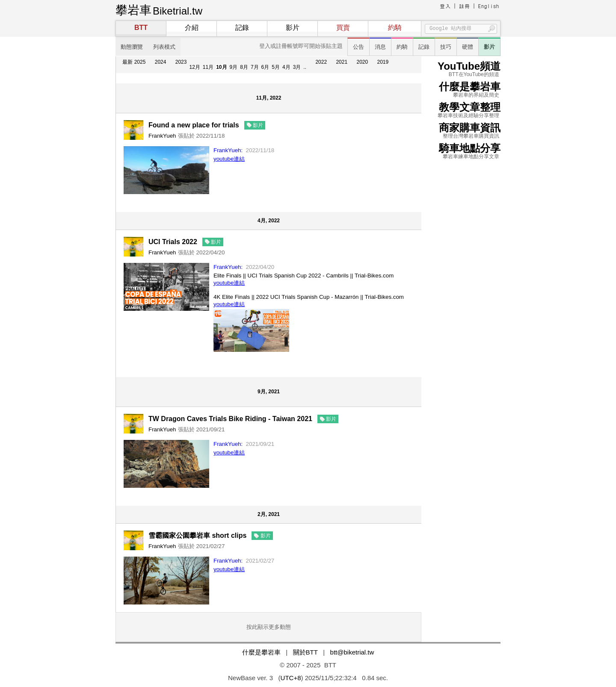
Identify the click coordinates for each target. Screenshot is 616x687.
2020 (362, 62)
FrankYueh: (228, 150)
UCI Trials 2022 (173, 242)
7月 (255, 67)
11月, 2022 (269, 98)
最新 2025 (134, 62)
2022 (321, 62)
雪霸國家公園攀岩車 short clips (197, 535)
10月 (221, 67)
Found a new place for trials (194, 125)
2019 (383, 62)
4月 (286, 67)
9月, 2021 (269, 392)
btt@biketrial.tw (352, 652)
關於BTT (305, 652)
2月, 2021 (269, 514)
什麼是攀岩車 (261, 652)
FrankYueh (162, 136)
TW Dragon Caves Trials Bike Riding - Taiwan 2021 (230, 419)
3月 (297, 67)
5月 (276, 67)
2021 (342, 62)
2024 (161, 62)
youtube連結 (229, 159)
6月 (265, 67)
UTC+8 (291, 678)
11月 (208, 67)
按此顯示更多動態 (269, 627)
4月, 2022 (269, 221)
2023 (181, 62)
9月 (234, 67)
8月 (244, 67)
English (489, 6)
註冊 (465, 6)
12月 (194, 67)
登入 (445, 6)
